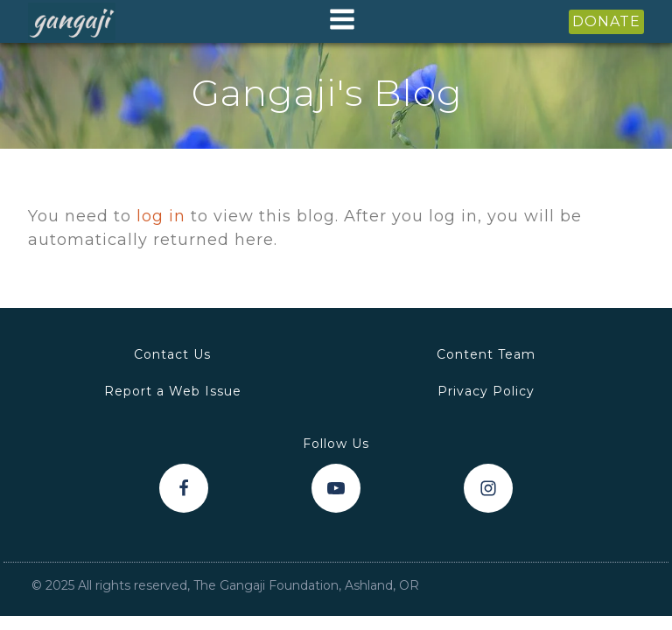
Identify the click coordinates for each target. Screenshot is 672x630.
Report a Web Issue (173, 391)
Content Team (486, 354)
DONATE (606, 21)
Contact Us (172, 354)
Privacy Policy (486, 391)
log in (161, 216)
